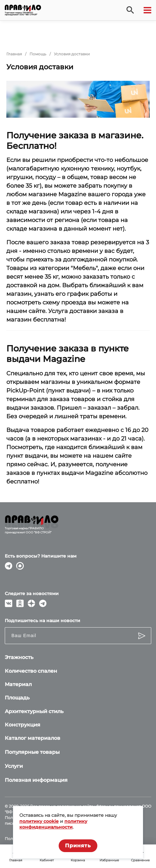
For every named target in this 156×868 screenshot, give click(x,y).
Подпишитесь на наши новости (42, 621)
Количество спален (31, 671)
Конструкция (23, 725)
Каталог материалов (32, 738)
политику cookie (39, 821)
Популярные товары (32, 752)
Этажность (19, 657)
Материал (18, 684)
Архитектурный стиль (34, 711)
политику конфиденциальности (53, 824)
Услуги (14, 766)
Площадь (17, 698)
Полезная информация (36, 780)
